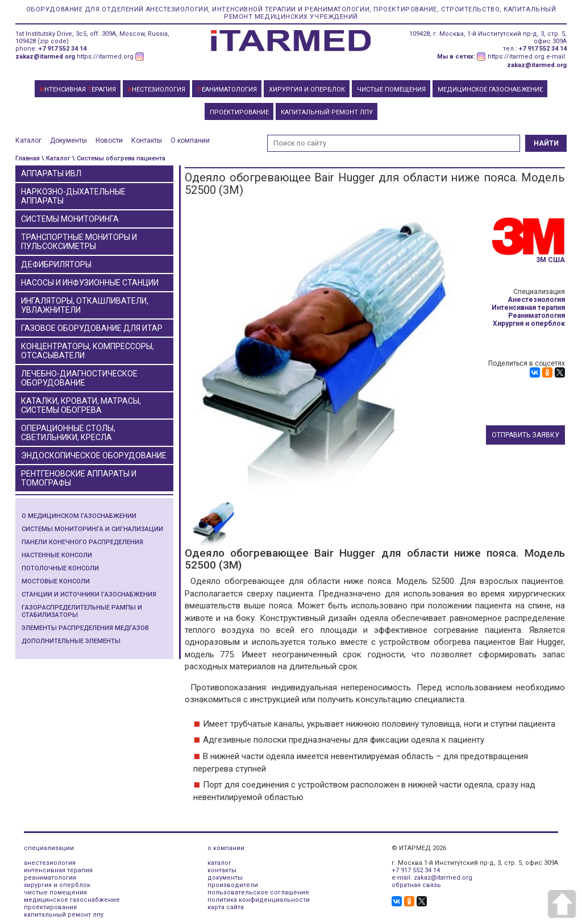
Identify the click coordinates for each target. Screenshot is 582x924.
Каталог (28, 140)
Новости (109, 140)
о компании (226, 848)
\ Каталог (56, 158)
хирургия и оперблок (57, 885)
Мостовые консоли (56, 581)
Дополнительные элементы (71, 641)
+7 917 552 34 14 (63, 49)
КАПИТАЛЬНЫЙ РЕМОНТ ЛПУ (327, 112)
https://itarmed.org (105, 57)
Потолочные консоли (60, 568)
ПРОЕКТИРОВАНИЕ (239, 112)
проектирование (51, 907)
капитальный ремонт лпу (64, 915)
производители (233, 885)
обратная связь (416, 885)
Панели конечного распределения (82, 542)
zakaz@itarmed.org (45, 57)
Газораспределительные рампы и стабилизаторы (82, 611)
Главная (28, 158)
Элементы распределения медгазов (85, 628)
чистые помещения (55, 892)
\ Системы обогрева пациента (119, 158)
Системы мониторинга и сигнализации (92, 529)
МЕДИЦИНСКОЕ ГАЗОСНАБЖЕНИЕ (490, 90)
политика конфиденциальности (259, 900)
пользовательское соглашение (258, 892)
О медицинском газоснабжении (79, 516)
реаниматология (50, 878)
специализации (49, 848)
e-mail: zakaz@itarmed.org (432, 878)
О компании (190, 140)
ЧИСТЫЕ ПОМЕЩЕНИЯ (391, 90)
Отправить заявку (525, 435)
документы (225, 878)
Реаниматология (537, 316)
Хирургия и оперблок (529, 324)
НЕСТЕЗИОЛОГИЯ (157, 90)
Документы (68, 140)
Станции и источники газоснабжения (89, 594)
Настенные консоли (57, 555)
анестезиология (50, 863)
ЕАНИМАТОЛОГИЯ (227, 90)
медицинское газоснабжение (72, 900)
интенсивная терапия (58, 870)
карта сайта (226, 907)
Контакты (147, 140)
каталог (219, 863)
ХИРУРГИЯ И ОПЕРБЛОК (307, 90)
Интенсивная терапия (528, 308)
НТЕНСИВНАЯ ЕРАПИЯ (78, 90)
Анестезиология (536, 300)
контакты (222, 870)
